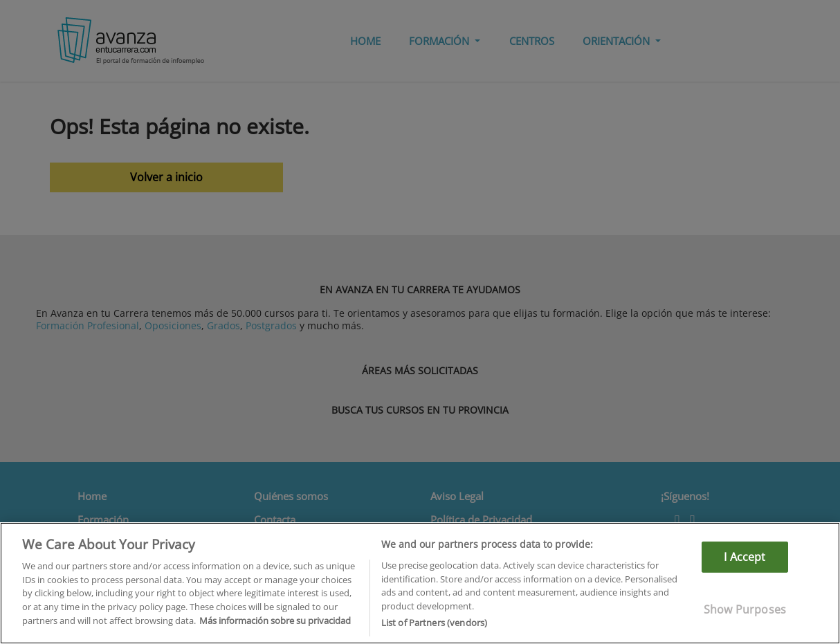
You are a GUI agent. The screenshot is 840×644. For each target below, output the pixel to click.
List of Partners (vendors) (434, 623)
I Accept (745, 557)
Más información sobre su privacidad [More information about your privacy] (275, 620)
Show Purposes (745, 609)
